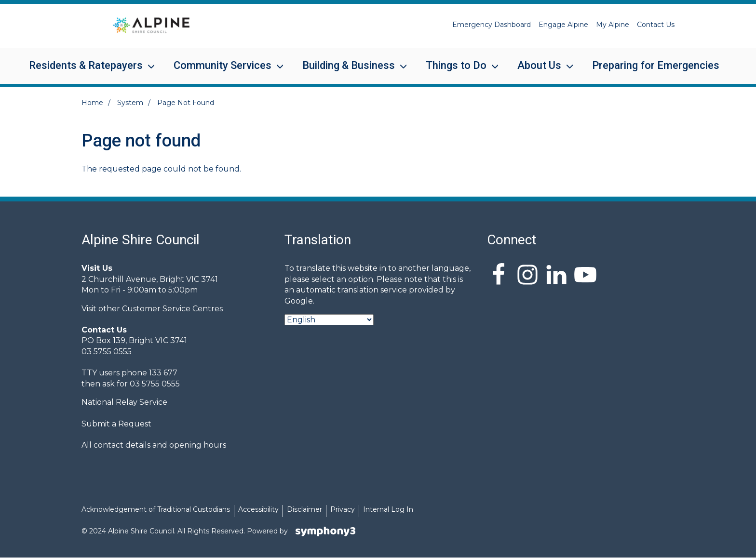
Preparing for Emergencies (656, 65)
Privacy (343, 509)
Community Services (223, 72)
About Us (539, 72)
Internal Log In (388, 509)
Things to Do (456, 72)
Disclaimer (304, 509)
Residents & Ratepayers (86, 72)
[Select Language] (329, 320)
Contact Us (656, 25)
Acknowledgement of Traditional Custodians (156, 509)
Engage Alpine (563, 25)
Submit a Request (116, 424)
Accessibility (258, 509)
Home (92, 103)
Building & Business (349, 72)
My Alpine (613, 25)
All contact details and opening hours (154, 445)
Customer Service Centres (172, 309)
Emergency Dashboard (492, 25)
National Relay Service (124, 402)
